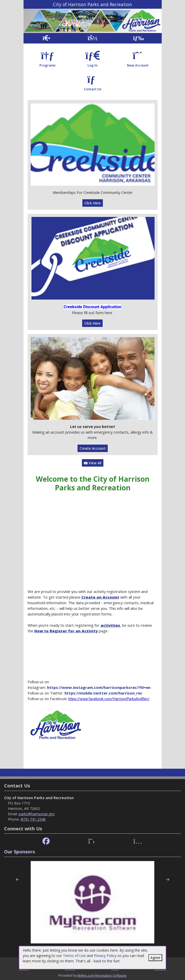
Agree (155, 958)
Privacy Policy (105, 956)
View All (93, 463)
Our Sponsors (19, 852)
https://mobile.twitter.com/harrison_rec (103, 693)
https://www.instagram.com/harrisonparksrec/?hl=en (99, 687)
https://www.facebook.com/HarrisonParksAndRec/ (109, 699)
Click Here (93, 203)
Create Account (93, 448)
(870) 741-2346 (33, 819)
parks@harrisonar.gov (37, 814)
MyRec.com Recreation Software (102, 975)
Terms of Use (74, 956)
